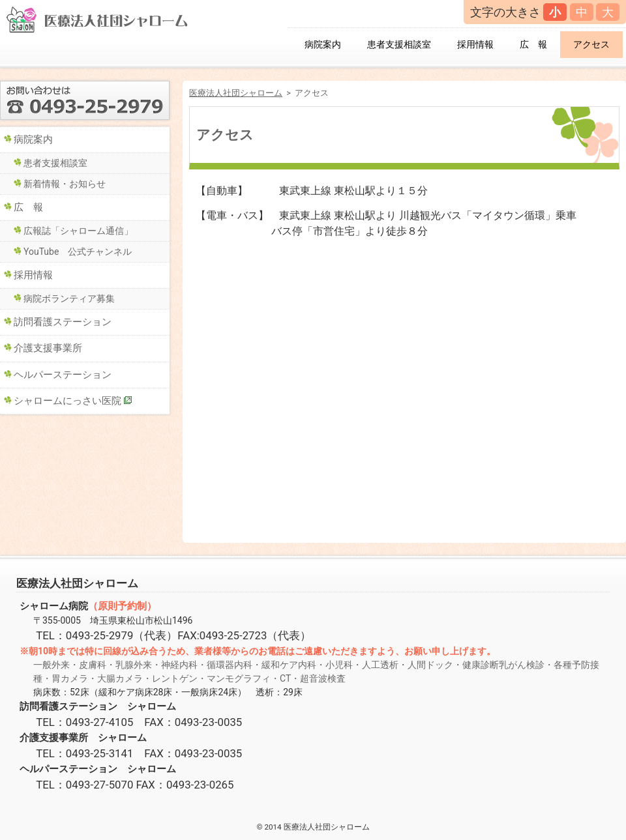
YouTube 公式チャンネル (78, 252)
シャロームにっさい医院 (67, 401)
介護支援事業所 (48, 348)
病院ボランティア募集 (69, 298)
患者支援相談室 (399, 44)
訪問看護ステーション (63, 322)
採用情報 (475, 44)
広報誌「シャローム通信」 (78, 231)
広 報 (533, 44)
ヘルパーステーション (63, 375)
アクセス (591, 44)
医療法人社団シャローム (236, 93)
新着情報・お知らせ (65, 184)
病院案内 (323, 44)
